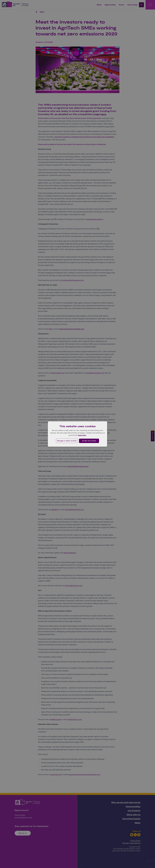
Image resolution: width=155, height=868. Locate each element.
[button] (67, 441)
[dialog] (77, 434)
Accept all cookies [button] (89, 441)
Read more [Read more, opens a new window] (82, 435)
